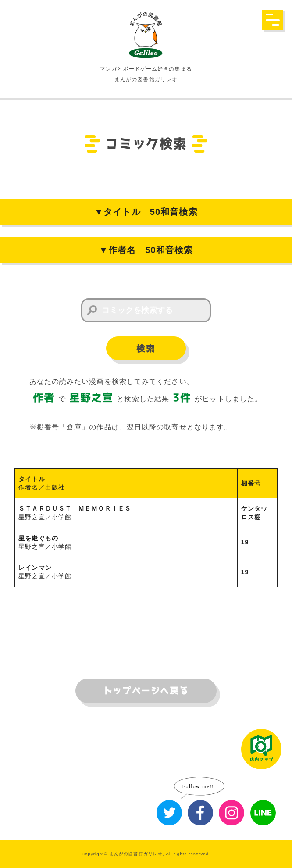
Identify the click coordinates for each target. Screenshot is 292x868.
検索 (146, 349)
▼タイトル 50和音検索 (146, 212)
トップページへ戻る (146, 691)
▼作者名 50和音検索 (146, 250)
